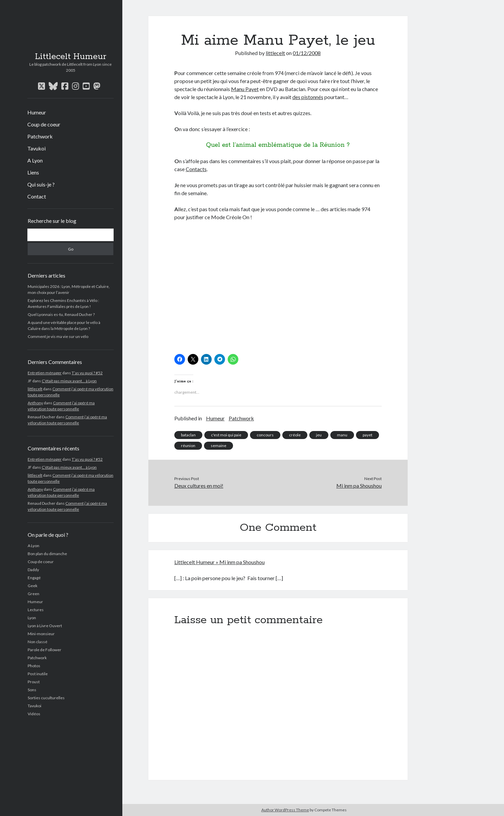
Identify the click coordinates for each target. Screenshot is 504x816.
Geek (32, 586)
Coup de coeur (44, 124)
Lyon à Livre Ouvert (45, 626)
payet (367, 435)
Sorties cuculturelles (46, 698)
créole (295, 435)
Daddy (33, 570)
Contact (37, 196)
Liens (33, 172)
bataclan (188, 435)
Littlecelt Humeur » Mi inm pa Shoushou (219, 562)
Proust (34, 682)
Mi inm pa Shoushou (359, 486)
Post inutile (38, 674)
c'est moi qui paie (226, 435)
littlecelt (35, 389)
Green (33, 594)
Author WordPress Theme (285, 810)
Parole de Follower (44, 650)
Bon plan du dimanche (47, 554)
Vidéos (34, 714)
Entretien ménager (45, 373)
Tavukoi (36, 148)
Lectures (36, 610)
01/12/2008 (307, 53)
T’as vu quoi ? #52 (87, 373)
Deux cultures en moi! (199, 486)
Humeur (37, 112)
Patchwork (40, 136)
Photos (34, 666)
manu (342, 435)
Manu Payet (245, 89)
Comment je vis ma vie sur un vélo (58, 336)
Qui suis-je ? (41, 184)
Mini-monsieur (41, 634)
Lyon (32, 618)
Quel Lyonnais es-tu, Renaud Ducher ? (61, 314)
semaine (218, 446)
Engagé (34, 578)
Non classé (37, 642)
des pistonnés (308, 97)
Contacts (196, 169)
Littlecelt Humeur (71, 57)
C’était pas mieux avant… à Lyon (69, 381)
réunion (188, 446)
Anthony (35, 403)
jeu (319, 435)
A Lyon (35, 160)
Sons (32, 690)
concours (265, 435)
